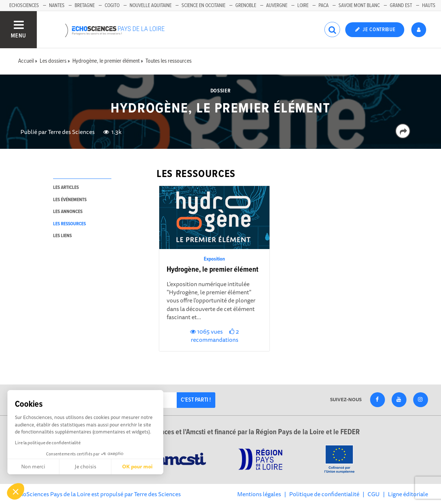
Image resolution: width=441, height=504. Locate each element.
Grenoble (246, 6)
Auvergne (277, 6)
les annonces (68, 212)
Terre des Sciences (71, 132)
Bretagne (85, 6)
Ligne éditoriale (408, 494)
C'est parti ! (196, 400)
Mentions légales (259, 494)
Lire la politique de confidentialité (48, 443)
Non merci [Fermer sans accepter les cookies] (33, 467)
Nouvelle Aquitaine (151, 6)
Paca (324, 6)
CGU (374, 494)
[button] (16, 491)
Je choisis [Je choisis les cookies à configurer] (85, 467)
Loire (303, 6)
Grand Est (401, 6)
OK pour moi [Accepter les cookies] (137, 467)
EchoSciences (24, 6)
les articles (66, 188)
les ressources (69, 224)
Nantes (57, 6)
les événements (70, 200)
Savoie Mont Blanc (359, 6)
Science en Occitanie (203, 6)
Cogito (112, 6)
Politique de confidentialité (324, 494)
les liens (62, 236)
